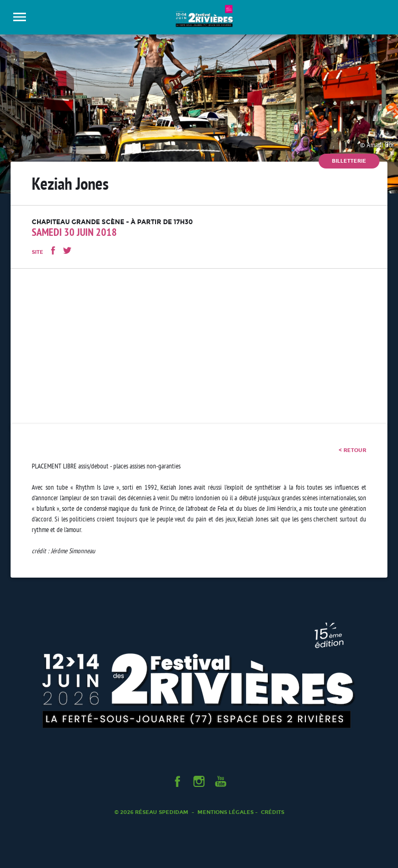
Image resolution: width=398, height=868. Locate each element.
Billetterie (349, 161)
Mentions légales (225, 812)
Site (38, 252)
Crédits (273, 812)
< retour (352, 450)
